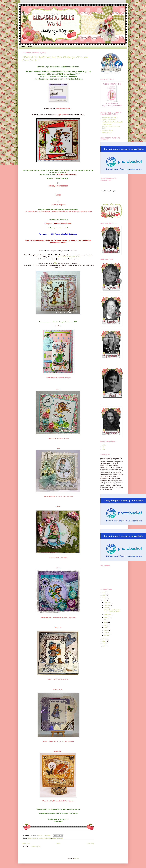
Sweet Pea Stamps (108, 130)
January (107, 635)
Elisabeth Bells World (58, 838)
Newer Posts (26, 843)
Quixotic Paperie (107, 124)
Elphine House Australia (109, 120)
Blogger (76, 858)
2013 (104, 639)
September (107, 615)
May (105, 625)
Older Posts (90, 843)
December (107, 603)
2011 (104, 644)
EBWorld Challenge (33, 838)
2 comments (47, 835)
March (106, 630)
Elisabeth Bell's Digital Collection (70, 257)
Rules (30, 47)
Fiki (103, 447)
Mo (55, 263)
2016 (104, 595)
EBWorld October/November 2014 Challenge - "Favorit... (113, 611)
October (107, 608)
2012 (104, 641)
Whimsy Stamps (107, 133)
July (105, 620)
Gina (103, 449)
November (107, 605)
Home (23, 47)
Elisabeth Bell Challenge (45, 838)
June (106, 622)
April (106, 628)
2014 (104, 600)
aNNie (104, 445)
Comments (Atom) (36, 847)
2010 (104, 646)
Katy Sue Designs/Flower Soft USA (112, 122)
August (106, 617)
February (107, 633)
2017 (104, 593)
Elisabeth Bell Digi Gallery (110, 118)
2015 (104, 598)
